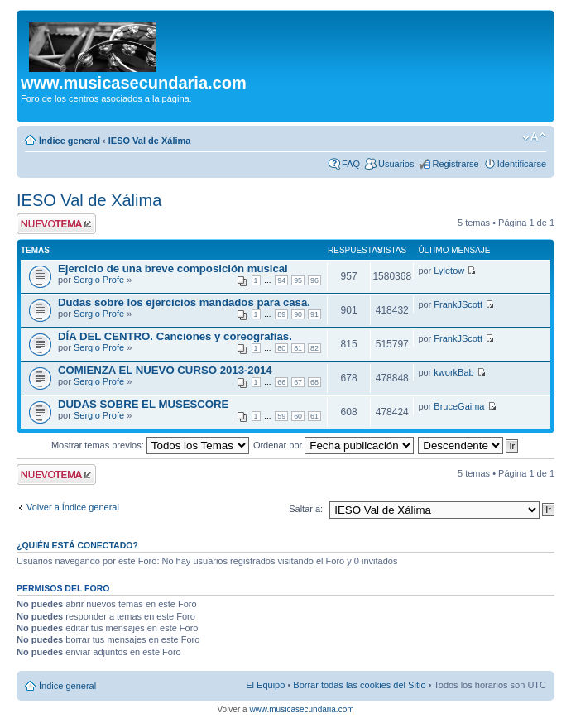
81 (298, 348)
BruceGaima (459, 406)
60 (298, 416)
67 (298, 382)
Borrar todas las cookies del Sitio (359, 685)
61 (314, 416)
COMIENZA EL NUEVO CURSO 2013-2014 (165, 370)
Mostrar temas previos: (150, 445)
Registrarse (455, 164)
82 (314, 348)
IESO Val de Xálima (150, 141)
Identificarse (522, 164)
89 (281, 314)
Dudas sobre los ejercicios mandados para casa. (184, 302)
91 (314, 314)
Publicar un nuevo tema (56, 224)
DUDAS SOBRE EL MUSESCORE (143, 404)
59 (281, 416)
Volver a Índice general (73, 507)
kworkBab (453, 372)
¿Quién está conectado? (77, 545)
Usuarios (396, 164)
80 (281, 348)
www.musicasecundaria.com (301, 709)
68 (314, 382)
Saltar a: (306, 509)
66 (281, 382)
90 (298, 314)
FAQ (351, 164)
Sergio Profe (99, 280)
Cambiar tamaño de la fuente (534, 137)
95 (298, 280)
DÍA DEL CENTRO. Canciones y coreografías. (175, 336)
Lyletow (449, 271)
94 (281, 280)
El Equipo (265, 685)
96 (314, 280)
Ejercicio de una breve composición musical (173, 268)
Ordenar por (333, 445)
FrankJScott (458, 304)
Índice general (70, 141)
